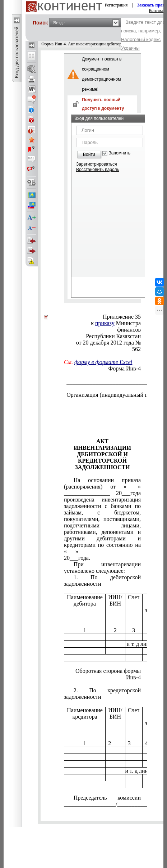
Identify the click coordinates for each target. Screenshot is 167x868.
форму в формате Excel (103, 362)
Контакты (158, 10)
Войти (89, 154)
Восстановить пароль (98, 170)
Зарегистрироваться (96, 164)
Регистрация (116, 5)
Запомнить (120, 153)
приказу (105, 323)
